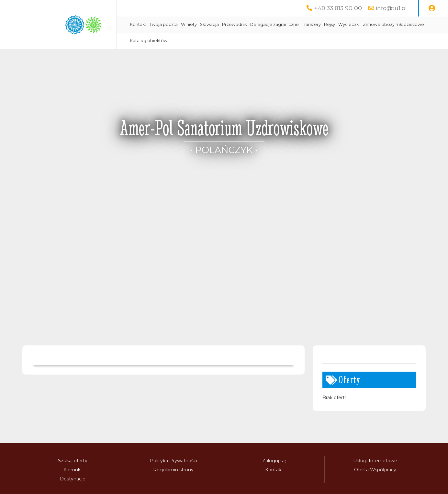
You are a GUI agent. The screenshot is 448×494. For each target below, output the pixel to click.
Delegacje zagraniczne (274, 24)
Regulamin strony (173, 470)
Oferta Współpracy (375, 470)
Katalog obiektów (149, 41)
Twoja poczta (164, 24)
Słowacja (209, 24)
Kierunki (73, 470)
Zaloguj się (274, 461)
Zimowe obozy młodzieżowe (393, 24)
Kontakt (138, 24)
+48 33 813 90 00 (338, 8)
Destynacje (73, 479)
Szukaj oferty (73, 461)
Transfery (311, 24)
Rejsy (330, 24)
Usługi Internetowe (375, 461)
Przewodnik (235, 24)
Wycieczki (349, 24)
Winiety (189, 24)
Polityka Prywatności (174, 461)
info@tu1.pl (391, 8)
